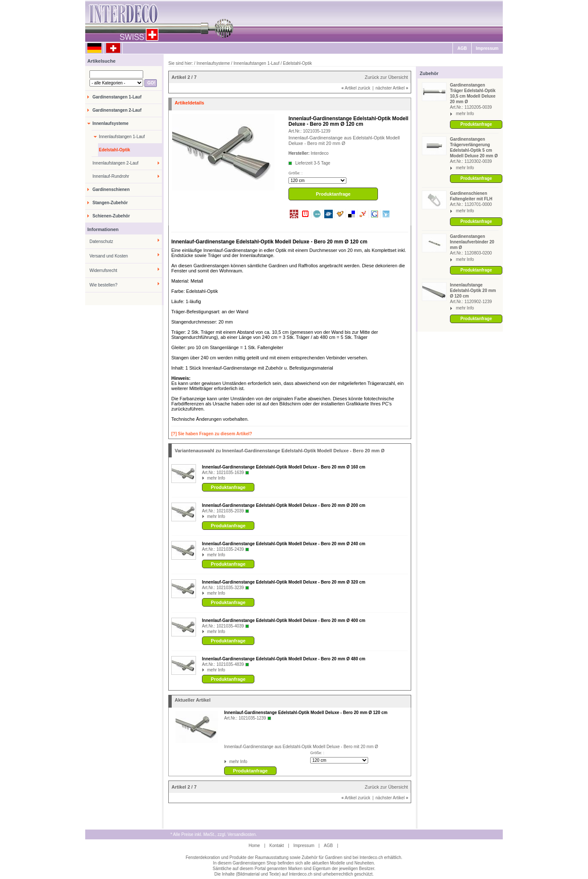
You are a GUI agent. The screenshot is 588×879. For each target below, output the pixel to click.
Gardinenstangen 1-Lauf (117, 97)
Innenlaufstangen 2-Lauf (115, 163)
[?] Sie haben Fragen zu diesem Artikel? (212, 434)
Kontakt (277, 846)
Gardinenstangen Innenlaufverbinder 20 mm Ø (472, 242)
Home (254, 846)
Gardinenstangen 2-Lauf (117, 110)
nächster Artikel (392, 88)
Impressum (487, 48)
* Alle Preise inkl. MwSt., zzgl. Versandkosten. (214, 834)
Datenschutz (101, 241)
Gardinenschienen (111, 189)
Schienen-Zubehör (111, 216)
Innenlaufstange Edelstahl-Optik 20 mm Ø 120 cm (473, 291)
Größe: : (295, 173)
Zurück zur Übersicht (386, 77)
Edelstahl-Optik (114, 150)
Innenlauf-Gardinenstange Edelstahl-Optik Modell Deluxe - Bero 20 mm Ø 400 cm (284, 620)
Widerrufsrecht (103, 270)
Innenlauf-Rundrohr (111, 176)
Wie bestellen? (104, 285)
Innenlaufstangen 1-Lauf (122, 137)
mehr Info (465, 114)
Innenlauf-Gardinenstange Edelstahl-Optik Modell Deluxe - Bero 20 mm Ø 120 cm (306, 713)
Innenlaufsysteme (110, 123)
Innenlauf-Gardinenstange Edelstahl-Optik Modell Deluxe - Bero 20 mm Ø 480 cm (284, 659)
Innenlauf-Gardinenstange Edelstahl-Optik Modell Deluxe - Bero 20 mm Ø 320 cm (284, 582)
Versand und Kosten (109, 256)
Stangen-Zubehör (110, 203)
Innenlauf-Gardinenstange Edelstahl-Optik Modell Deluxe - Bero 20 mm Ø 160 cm (284, 467)
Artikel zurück (356, 88)
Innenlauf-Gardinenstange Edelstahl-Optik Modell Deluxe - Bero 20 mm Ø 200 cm (284, 505)
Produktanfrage (476, 124)
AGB (462, 48)
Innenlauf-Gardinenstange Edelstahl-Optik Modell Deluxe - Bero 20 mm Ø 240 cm (284, 544)
